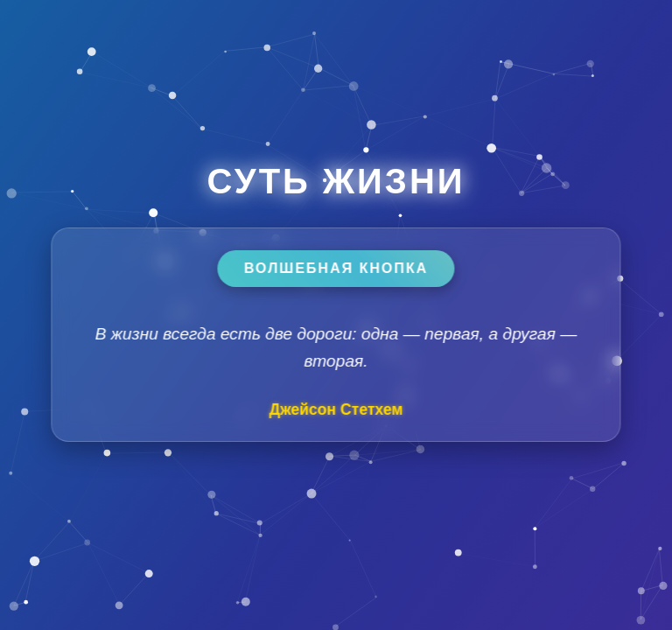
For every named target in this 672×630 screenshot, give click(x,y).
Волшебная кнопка (336, 268)
